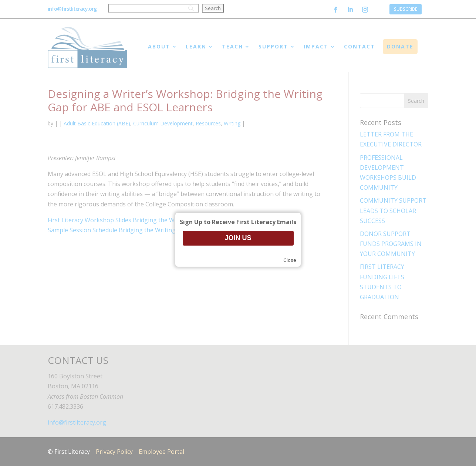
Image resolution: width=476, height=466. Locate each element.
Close (290, 260)
